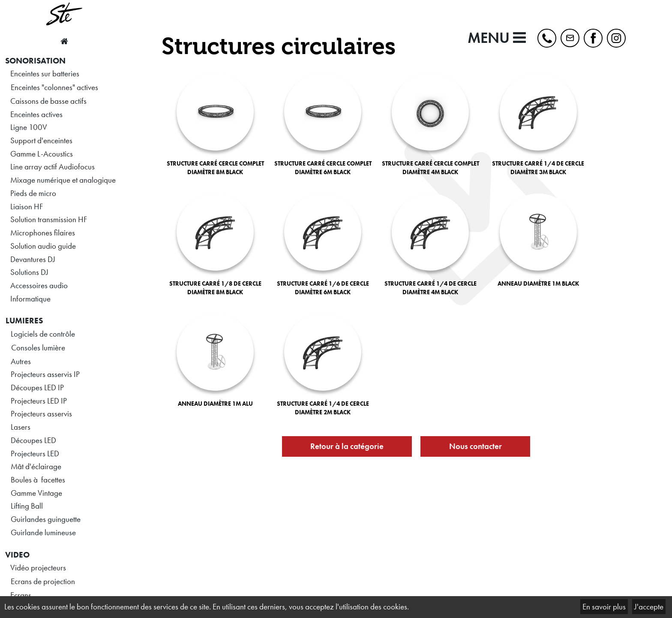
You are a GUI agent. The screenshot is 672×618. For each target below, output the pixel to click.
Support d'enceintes (41, 140)
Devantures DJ (33, 259)
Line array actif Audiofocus (52, 167)
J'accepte (649, 607)
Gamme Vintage (36, 493)
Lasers (21, 427)
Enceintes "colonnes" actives (54, 87)
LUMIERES (24, 321)
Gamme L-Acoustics (42, 154)
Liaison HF (27, 207)
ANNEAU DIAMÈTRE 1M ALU (215, 404)
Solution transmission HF (49, 219)
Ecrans (21, 595)
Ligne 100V (29, 127)
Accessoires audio (39, 285)
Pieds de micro (33, 193)
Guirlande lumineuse (43, 532)
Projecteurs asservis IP (45, 374)
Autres (21, 361)
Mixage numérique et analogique (63, 180)
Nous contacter (475, 446)
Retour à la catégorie (347, 446)
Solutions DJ (29, 272)
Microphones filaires (43, 233)
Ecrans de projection (43, 581)
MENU (497, 38)
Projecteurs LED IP (39, 401)
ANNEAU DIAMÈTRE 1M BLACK (538, 283)
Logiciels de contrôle (43, 334)
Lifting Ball (27, 506)
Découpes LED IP (37, 387)
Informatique (30, 299)
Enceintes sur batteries (45, 74)
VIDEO (17, 555)
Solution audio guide (43, 246)
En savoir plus (604, 607)
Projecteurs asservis (41, 414)
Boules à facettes (38, 480)
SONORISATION (35, 61)
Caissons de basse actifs (48, 101)
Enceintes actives (36, 114)
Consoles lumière (38, 348)
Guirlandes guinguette (46, 519)
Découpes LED (33, 440)
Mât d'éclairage (36, 466)
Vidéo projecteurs (38, 568)
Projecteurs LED (35, 454)
